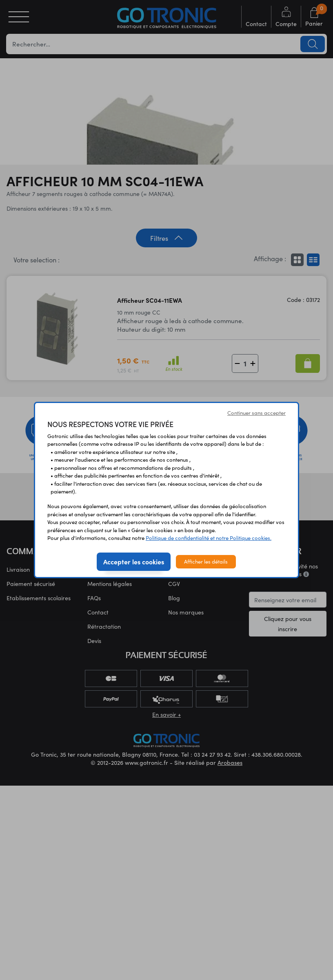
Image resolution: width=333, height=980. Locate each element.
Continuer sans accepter (256, 413)
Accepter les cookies (134, 562)
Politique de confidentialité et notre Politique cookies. (209, 538)
